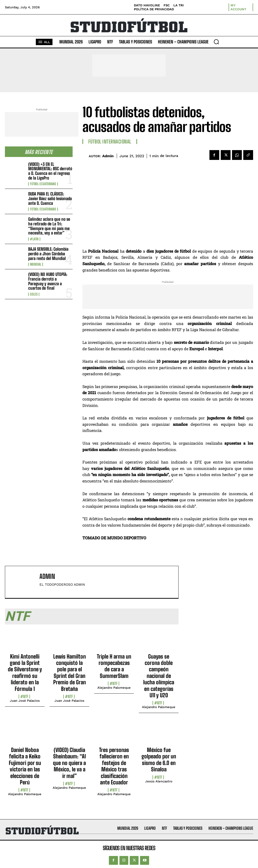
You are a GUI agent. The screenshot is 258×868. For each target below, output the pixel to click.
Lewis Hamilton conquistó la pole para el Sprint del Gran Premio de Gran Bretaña (70, 673)
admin (108, 156)
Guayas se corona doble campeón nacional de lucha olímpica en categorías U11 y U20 (159, 676)
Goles (34, 294)
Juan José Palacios (25, 701)
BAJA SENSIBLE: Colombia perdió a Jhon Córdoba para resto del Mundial (48, 254)
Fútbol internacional (110, 142)
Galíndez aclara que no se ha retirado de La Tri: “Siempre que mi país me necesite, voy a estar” (49, 226)
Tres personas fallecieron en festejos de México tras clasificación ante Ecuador (114, 766)
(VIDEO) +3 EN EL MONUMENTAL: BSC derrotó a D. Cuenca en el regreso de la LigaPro (50, 171)
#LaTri (34, 239)
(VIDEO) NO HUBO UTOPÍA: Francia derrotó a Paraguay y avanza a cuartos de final (48, 281)
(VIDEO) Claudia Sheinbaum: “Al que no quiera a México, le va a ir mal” (69, 763)
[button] (216, 42)
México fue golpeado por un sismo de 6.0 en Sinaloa (159, 760)
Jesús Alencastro (159, 781)
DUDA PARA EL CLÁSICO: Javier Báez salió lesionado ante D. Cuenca (50, 198)
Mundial (36, 264)
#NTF (24, 697)
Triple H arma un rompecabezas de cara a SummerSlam (114, 666)
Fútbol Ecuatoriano (43, 184)
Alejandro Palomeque (114, 688)
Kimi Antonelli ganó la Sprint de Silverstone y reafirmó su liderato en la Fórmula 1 (25, 673)
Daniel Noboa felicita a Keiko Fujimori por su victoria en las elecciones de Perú (25, 766)
